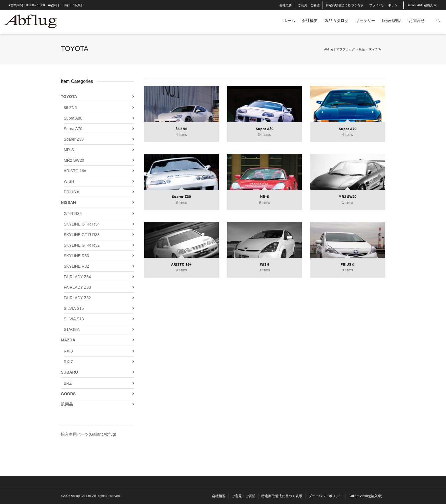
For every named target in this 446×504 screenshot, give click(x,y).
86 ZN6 (70, 108)
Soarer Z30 (74, 139)
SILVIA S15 (74, 308)
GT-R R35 (73, 214)
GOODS (68, 394)
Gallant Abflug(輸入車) (422, 5)
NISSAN (68, 202)
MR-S (69, 150)
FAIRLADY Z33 (77, 287)
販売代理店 (392, 21)
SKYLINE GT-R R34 (82, 224)
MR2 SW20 (74, 160)
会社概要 (286, 5)
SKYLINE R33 (76, 256)
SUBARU (69, 372)
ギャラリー (365, 21)
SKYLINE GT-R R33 (82, 235)
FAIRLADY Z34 (77, 277)
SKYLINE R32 (76, 266)
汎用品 (67, 404)
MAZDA (68, 340)
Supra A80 (73, 118)
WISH (69, 181)
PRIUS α (72, 192)
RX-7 (68, 362)
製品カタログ (336, 21)
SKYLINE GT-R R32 (82, 245)
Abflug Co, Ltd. (81, 496)
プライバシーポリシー (385, 5)
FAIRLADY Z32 (77, 298)
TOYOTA (69, 97)
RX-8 (68, 351)
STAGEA (72, 329)
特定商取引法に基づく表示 (344, 5)
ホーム (289, 21)
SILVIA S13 (74, 319)
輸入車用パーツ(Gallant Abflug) (89, 434)
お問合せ (417, 21)
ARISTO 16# (75, 171)
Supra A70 (73, 129)
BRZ (68, 383)
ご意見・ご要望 (309, 5)
